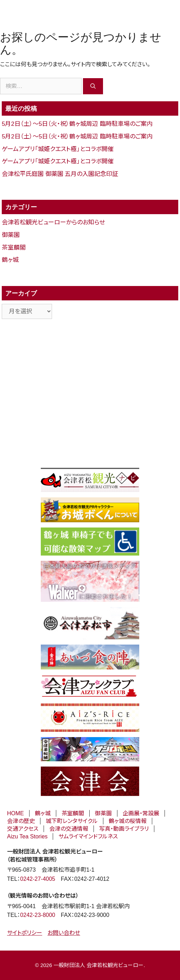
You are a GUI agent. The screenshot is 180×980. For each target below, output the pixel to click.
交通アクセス (23, 829)
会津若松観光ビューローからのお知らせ (53, 222)
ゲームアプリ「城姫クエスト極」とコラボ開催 (58, 149)
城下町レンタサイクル (72, 821)
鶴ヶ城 (10, 260)
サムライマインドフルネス (88, 836)
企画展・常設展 (141, 813)
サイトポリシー (25, 933)
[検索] (93, 86)
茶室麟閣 (14, 248)
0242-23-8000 (38, 915)
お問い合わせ (64, 933)
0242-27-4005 (38, 879)
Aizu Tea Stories (27, 836)
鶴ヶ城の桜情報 (128, 821)
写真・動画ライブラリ (124, 829)
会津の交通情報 (69, 829)
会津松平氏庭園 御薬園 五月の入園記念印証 (60, 174)
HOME (15, 813)
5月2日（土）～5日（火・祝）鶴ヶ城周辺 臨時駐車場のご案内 (77, 124)
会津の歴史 (21, 821)
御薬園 (11, 235)
